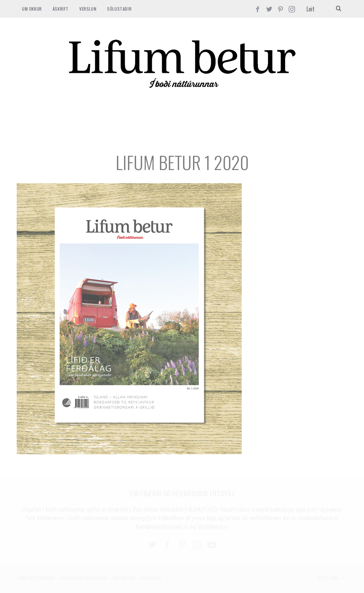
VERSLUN (88, 9)
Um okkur (32, 9)
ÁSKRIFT (61, 9)
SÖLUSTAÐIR (119, 9)
